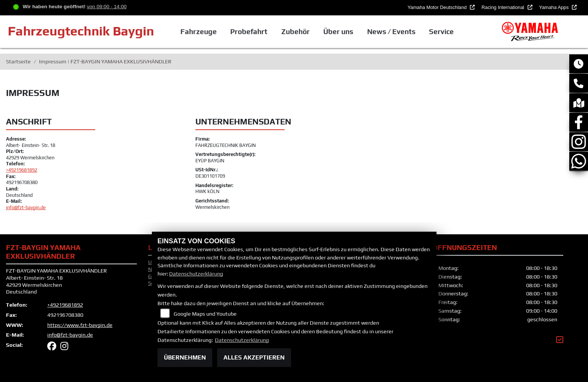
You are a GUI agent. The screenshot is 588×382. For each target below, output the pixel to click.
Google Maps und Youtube (205, 314)
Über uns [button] (338, 31)
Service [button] (441, 31)
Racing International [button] (503, 7)
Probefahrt (249, 31)
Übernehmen (185, 357)
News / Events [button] (391, 31)
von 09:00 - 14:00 (107, 7)
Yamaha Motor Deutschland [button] (438, 7)
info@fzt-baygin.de (26, 207)
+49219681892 (22, 170)
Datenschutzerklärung (196, 274)
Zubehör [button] (295, 31)
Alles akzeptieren (254, 357)
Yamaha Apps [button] (555, 7)
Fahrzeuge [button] (199, 31)
